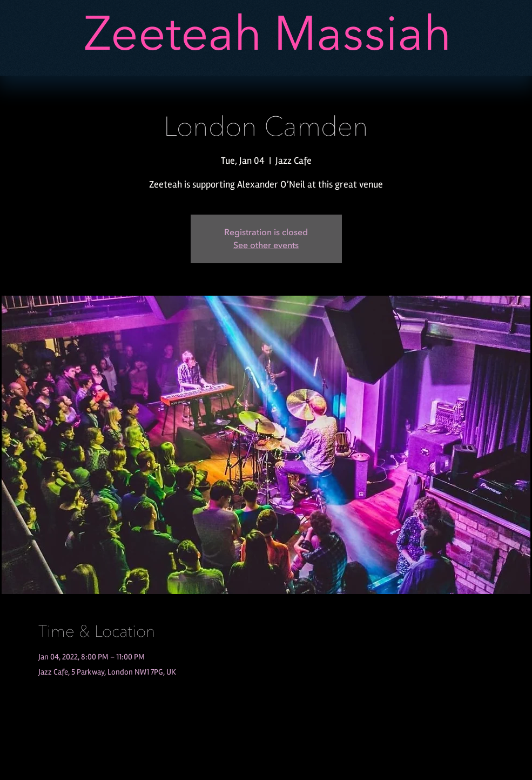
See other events (266, 245)
